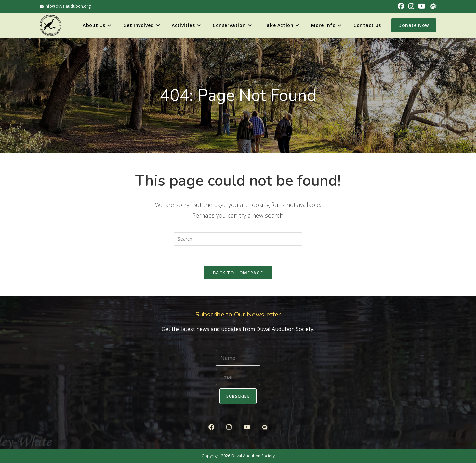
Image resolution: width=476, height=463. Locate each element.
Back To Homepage (238, 273)
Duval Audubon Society (253, 456)
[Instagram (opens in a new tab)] (411, 6)
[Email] (238, 377)
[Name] (238, 358)
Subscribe (238, 396)
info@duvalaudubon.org (65, 6)
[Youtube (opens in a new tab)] (422, 6)
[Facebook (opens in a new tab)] (401, 6)
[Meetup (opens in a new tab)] (432, 6)
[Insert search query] (238, 239)
